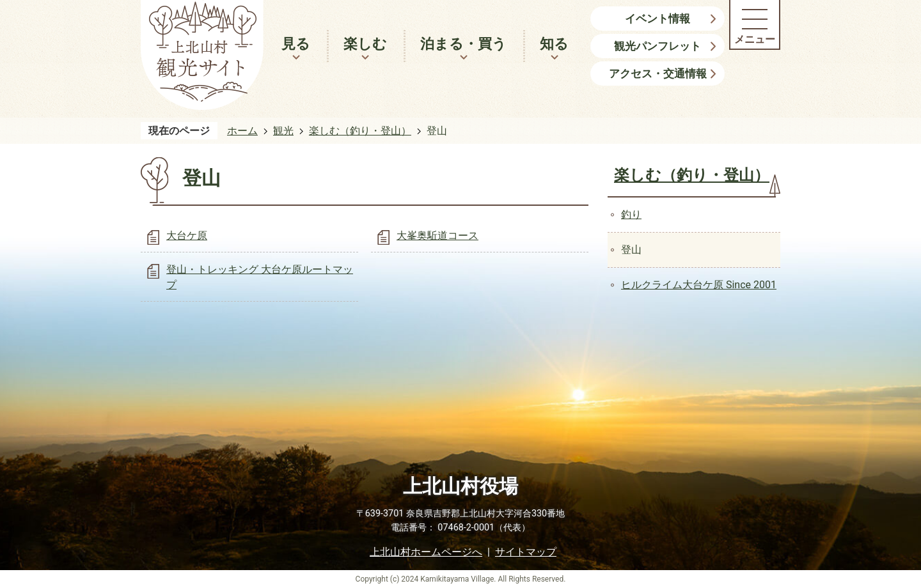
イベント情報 (657, 19)
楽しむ (365, 44)
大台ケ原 (187, 236)
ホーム (242, 131)
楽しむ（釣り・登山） (360, 131)
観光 (283, 131)
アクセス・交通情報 (658, 73)
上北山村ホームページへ (426, 552)
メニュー (755, 39)
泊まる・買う (463, 44)
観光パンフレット (657, 46)
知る (554, 44)
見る (296, 44)
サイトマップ (526, 552)
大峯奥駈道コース (437, 236)
